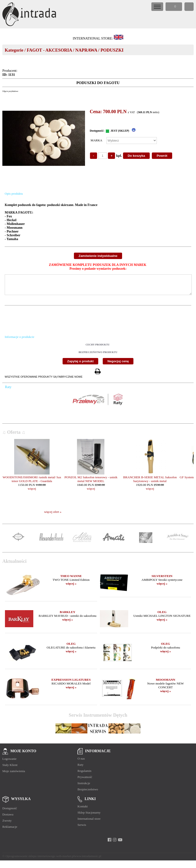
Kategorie (14, 50)
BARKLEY (68, 615)
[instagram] (115, 843)
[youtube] (120, 843)
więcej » (71, 587)
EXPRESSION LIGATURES (71, 683)
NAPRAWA (86, 50)
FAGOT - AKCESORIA (49, 50)
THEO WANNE (71, 579)
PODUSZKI (112, 50)
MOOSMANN (166, 683)
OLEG (162, 615)
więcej (32, 492)
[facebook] (109, 843)
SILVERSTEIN (162, 579)
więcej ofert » (53, 515)
